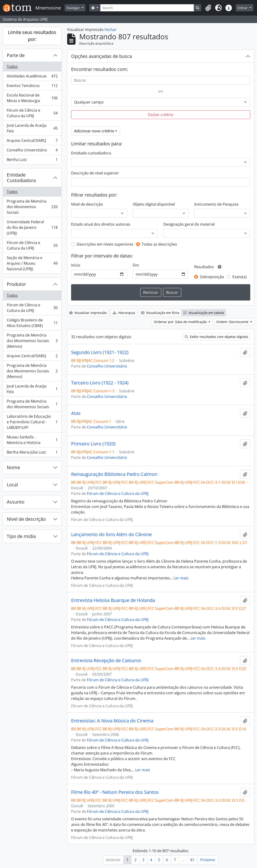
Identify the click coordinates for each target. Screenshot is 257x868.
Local (12, 485)
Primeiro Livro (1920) (93, 444)
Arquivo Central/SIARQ (32, 142)
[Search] (147, 8)
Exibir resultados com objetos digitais (216, 337)
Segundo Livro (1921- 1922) (100, 352)
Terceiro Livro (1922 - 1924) (100, 383)
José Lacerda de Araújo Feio (32, 128)
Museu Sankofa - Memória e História (32, 440)
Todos (12, 67)
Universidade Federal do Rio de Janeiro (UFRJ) (32, 227)
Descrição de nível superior (95, 173)
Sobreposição (212, 277)
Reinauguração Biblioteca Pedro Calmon (114, 474)
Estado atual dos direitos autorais (101, 224)
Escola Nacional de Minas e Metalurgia (32, 98)
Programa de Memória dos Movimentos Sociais (32, 207)
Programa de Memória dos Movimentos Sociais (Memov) (32, 341)
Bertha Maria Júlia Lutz (32, 453)
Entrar (243, 8)
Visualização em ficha (160, 313)
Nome (13, 467)
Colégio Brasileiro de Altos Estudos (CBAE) (32, 323)
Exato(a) (239, 277)
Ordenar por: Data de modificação (181, 322)
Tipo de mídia (21, 536)
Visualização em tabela (204, 313)
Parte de (16, 55)
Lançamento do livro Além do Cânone (111, 534)
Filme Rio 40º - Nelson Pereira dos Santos (115, 792)
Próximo (208, 860)
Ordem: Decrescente (233, 322)
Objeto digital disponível (154, 204)
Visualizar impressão (88, 313)
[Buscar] (161, 80)
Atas (76, 413)
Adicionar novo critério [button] (94, 131)
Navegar (74, 8)
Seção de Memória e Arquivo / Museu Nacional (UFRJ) (32, 263)
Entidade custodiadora (91, 153)
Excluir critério (161, 115)
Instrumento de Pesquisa (216, 204)
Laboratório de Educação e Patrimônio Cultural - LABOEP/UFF (32, 422)
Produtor (16, 284)
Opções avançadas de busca (102, 56)
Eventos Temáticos (32, 87)
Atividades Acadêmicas (32, 77)
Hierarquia (124, 313)
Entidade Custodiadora (21, 178)
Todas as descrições (159, 244)
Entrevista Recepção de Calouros (106, 661)
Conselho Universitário (32, 151)
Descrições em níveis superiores (105, 244)
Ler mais (181, 578)
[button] (208, 8)
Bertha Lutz (32, 160)
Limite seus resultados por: (32, 36)
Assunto (16, 502)
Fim (136, 265)
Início (76, 265)
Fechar (110, 30)
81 (192, 860)
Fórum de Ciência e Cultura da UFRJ (32, 113)
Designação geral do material (189, 224)
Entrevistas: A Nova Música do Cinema (112, 721)
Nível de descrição (26, 519)
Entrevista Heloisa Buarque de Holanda (113, 600)
